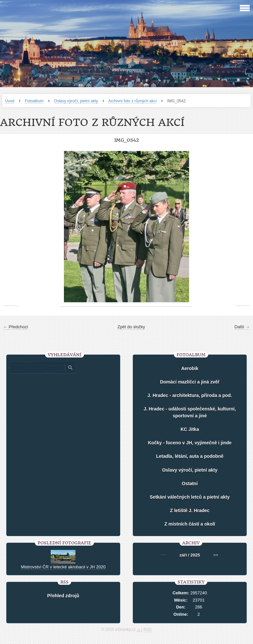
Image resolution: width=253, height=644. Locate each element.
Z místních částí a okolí (190, 524)
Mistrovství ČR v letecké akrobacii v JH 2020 (63, 567)
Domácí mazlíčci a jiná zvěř (190, 382)
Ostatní (190, 483)
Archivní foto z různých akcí (133, 101)
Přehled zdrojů (63, 596)
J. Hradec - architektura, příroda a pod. (190, 395)
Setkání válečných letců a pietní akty (190, 497)
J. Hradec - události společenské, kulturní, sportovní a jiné (190, 412)
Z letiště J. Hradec (190, 510)
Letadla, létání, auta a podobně (190, 456)
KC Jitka (190, 429)
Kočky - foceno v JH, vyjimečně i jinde (190, 443)
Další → (242, 327)
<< (164, 555)
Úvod (10, 101)
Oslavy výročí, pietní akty (76, 101)
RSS (148, 630)
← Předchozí (16, 327)
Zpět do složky (131, 327)
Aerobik (190, 368)
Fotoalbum (34, 101)
